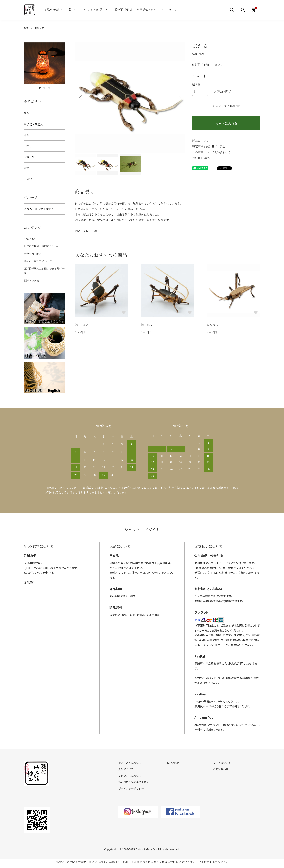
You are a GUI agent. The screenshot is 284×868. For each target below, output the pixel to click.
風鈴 (26, 168)
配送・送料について (130, 763)
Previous (81, 98)
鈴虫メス (147, 325)
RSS (168, 763)
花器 (26, 113)
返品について (201, 140)
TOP (26, 28)
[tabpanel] (44, 63)
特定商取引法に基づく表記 (209, 146)
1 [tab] (40, 88)
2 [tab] (44, 88)
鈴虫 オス (82, 325)
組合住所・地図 (33, 254)
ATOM (176, 763)
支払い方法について (130, 776)
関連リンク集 (31, 280)
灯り (26, 135)
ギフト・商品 (93, 10)
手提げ (28, 146)
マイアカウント (222, 763)
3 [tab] (49, 88)
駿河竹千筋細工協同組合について (43, 246)
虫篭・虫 (39, 28)
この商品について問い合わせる (212, 152)
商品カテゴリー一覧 (57, 10)
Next (179, 98)
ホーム (173, 10)
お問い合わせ (221, 769)
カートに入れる (226, 123)
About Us (29, 239)
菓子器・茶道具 (33, 124)
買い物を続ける (202, 158)
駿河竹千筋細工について (38, 261)
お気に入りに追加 (226, 106)
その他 (28, 179)
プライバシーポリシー (131, 788)
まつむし (212, 325)
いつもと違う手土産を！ (39, 209)
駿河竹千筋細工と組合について (136, 10)
